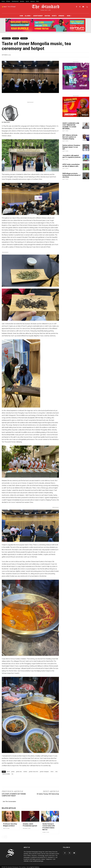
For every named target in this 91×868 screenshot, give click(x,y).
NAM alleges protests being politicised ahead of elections (71, 175)
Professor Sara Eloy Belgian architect (9, 825)
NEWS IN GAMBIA (6, 774)
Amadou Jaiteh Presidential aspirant (29, 825)
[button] (87, 7)
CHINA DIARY (6, 38)
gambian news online (34, 772)
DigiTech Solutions (35, 866)
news (56, 772)
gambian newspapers (44, 772)
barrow (8, 772)
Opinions (24, 38)
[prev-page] (3, 836)
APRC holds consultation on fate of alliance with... (71, 165)
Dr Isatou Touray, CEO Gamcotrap (48, 794)
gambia (13, 772)
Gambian (25, 772)
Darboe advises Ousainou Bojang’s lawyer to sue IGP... (71, 147)
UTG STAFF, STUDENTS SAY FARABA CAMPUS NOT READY (14, 795)
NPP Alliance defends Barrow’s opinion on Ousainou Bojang (70, 137)
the (12, 774)
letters (52, 772)
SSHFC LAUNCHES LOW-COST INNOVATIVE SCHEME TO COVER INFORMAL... (71, 126)
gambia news (19, 772)
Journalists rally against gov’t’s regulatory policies (71, 156)
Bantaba (16, 38)
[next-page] (6, 836)
